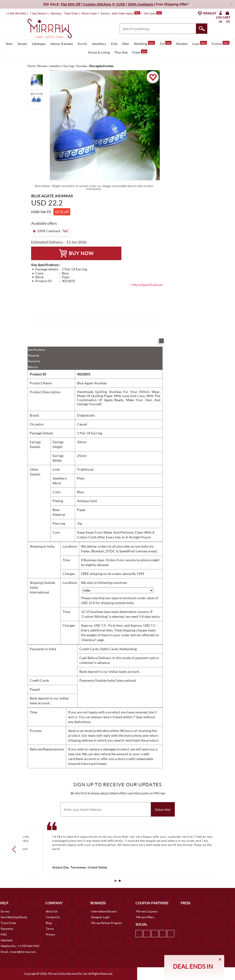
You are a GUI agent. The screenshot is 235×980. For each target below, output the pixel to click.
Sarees (22, 44)
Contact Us (53, 917)
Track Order (71, 13)
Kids (114, 44)
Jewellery (99, 44)
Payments (34, 361)
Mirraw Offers (145, 917)
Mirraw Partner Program (107, 923)
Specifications (37, 350)
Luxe (200, 43)
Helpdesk (7, 940)
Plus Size (121, 52)
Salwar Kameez (62, 44)
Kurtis (82, 44)
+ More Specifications (146, 285)
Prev (16, 849)
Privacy (50, 934)
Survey (105, 13)
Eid (166, 43)
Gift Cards (153, 13)
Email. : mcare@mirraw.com (18, 952)
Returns (33, 367)
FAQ (4, 934)
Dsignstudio (86, 415)
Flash (140, 52)
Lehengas (39, 44)
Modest (182, 44)
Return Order (89, 13)
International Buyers (104, 911)
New (9, 44)
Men (126, 44)
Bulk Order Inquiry (123, 13)
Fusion (221, 43)
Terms (50, 929)
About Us (52, 911)
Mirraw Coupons (147, 911)
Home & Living (99, 52)
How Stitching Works (14, 917)
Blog (49, 923)
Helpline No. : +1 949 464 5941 (20, 946)
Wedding (144, 43)
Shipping (33, 355)
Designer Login (100, 917)
